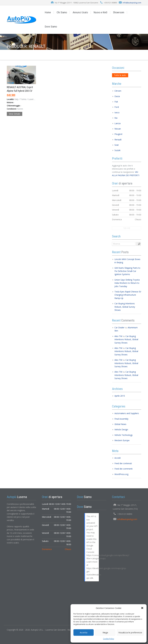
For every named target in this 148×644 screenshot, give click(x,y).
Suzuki (117, 150)
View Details (15, 114)
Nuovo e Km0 (100, 12)
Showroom (119, 12)
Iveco (117, 112)
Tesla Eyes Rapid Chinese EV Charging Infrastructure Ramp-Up (128, 295)
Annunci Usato (80, 12)
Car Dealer (119, 327)
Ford (117, 107)
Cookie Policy (109, 639)
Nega (105, 632)
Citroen (118, 91)
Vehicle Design (121, 430)
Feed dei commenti (124, 469)
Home (48, 12)
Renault (118, 140)
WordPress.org (121, 474)
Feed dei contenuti (123, 463)
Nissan (118, 129)
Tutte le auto (120, 75)
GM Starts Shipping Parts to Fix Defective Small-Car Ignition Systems (127, 271)
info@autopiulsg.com (132, 3)
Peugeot (118, 134)
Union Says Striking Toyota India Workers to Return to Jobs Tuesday (127, 283)
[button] (142, 608)
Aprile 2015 (120, 396)
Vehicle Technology (124, 435)
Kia (116, 118)
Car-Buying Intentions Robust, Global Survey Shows (125, 307)
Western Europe (122, 440)
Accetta (84, 632)
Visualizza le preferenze (130, 632)
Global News (120, 424)
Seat (117, 145)
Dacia (117, 96)
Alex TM (118, 336)
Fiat (116, 102)
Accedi (118, 458)
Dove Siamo (51, 27)
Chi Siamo (62, 12)
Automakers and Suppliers (127, 413)
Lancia (118, 123)
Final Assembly (121, 419)
